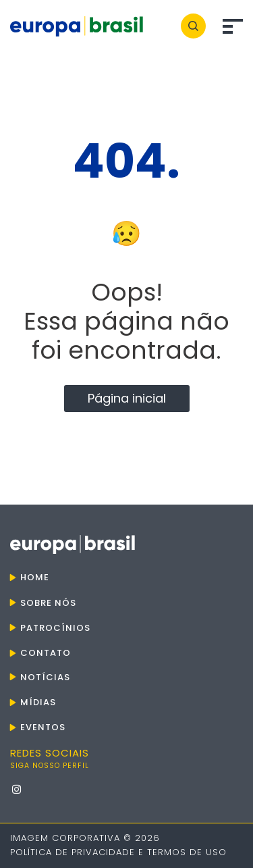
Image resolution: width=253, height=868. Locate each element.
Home (35, 577)
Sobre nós (48, 603)
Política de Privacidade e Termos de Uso (118, 852)
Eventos (43, 727)
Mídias (38, 702)
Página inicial (127, 398)
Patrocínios (55, 628)
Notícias (45, 677)
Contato (46, 653)
